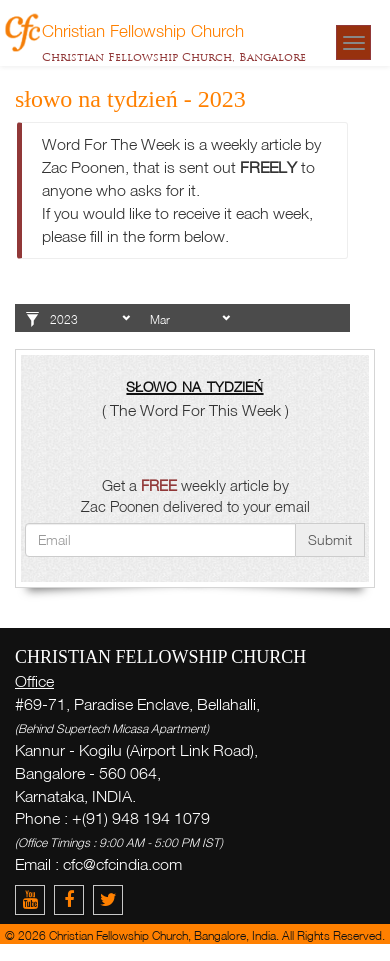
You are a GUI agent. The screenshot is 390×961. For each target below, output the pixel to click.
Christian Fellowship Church (143, 30)
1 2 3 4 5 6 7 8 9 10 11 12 (190, 320)
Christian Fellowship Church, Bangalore (174, 57)
